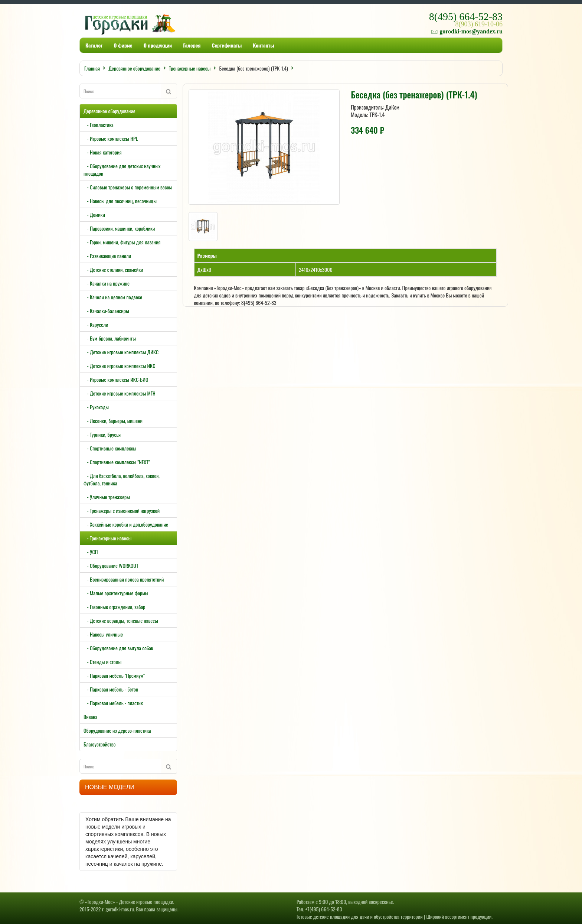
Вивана (90, 717)
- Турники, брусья (102, 434)
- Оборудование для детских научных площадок (122, 170)
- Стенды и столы (102, 662)
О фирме (123, 45)
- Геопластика (99, 125)
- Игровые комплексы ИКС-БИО (116, 379)
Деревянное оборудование (109, 111)
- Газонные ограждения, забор (115, 607)
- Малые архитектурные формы (116, 593)
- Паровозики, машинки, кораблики (119, 228)
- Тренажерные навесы (107, 538)
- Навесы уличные (103, 634)
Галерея (192, 45)
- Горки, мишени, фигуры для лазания (122, 242)
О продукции (158, 45)
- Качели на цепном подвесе (113, 297)
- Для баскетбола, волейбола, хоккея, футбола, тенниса (122, 479)
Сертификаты (227, 45)
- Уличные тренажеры (107, 497)
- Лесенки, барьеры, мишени (113, 421)
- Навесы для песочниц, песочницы (120, 201)
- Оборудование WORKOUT (111, 565)
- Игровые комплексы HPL (111, 138)
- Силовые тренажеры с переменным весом (128, 187)
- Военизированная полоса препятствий (124, 579)
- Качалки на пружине (107, 283)
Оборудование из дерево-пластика (117, 730)
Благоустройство (99, 744)
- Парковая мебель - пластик (113, 703)
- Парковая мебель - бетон (111, 689)
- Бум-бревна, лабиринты (110, 338)
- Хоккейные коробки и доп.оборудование (126, 524)
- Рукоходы (96, 407)
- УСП (91, 552)
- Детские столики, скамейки (113, 269)
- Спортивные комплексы (110, 448)
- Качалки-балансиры (106, 311)
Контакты (263, 45)
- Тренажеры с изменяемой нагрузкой (122, 510)
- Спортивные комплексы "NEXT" (117, 462)
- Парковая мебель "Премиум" (114, 675)
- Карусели (96, 324)
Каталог (94, 45)
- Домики (94, 214)
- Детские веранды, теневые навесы (121, 620)
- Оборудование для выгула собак (118, 648)
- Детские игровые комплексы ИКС (119, 366)
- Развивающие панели (107, 256)
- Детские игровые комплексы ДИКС (121, 352)
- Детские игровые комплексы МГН (120, 393)
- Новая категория (103, 152)
